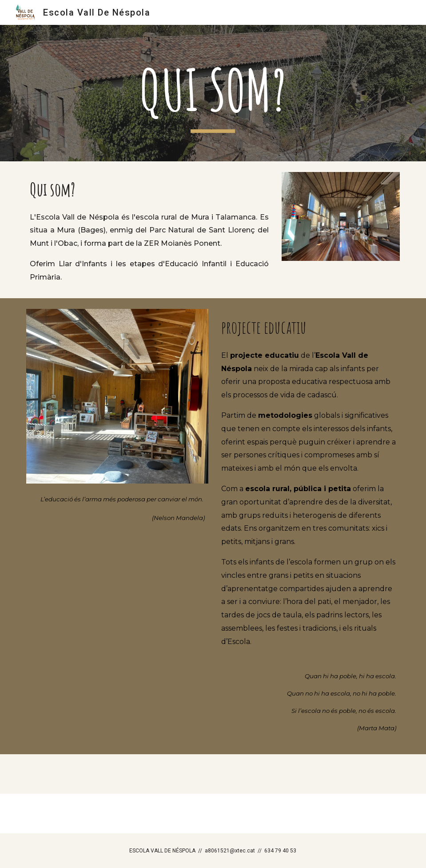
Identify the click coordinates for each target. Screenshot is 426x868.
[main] (213, 93)
